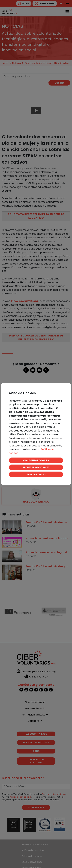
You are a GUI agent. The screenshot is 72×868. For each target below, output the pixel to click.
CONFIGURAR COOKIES (36, 460)
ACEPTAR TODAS (36, 474)
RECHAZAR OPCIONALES (36, 467)
